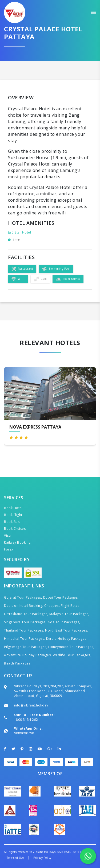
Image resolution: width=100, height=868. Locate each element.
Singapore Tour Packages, (25, 622)
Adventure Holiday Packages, (28, 655)
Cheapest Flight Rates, (62, 606)
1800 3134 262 (26, 720)
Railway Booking (17, 542)
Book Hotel (13, 508)
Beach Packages (17, 663)
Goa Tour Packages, (64, 622)
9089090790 (24, 733)
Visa (7, 535)
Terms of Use (15, 858)
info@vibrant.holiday (31, 705)
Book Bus (12, 522)
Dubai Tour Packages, (61, 597)
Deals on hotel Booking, (24, 606)
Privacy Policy (42, 858)
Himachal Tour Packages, (25, 639)
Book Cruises (15, 529)
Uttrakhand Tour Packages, (26, 614)
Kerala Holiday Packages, (67, 639)
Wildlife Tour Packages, (72, 655)
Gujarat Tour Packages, (23, 597)
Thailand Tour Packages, (24, 630)
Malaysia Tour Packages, (69, 614)
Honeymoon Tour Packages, (71, 647)
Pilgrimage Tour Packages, (26, 647)
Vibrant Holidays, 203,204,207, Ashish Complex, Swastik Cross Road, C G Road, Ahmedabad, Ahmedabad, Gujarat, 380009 (53, 691)
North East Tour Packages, (67, 630)
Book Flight (13, 515)
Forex (9, 549)
